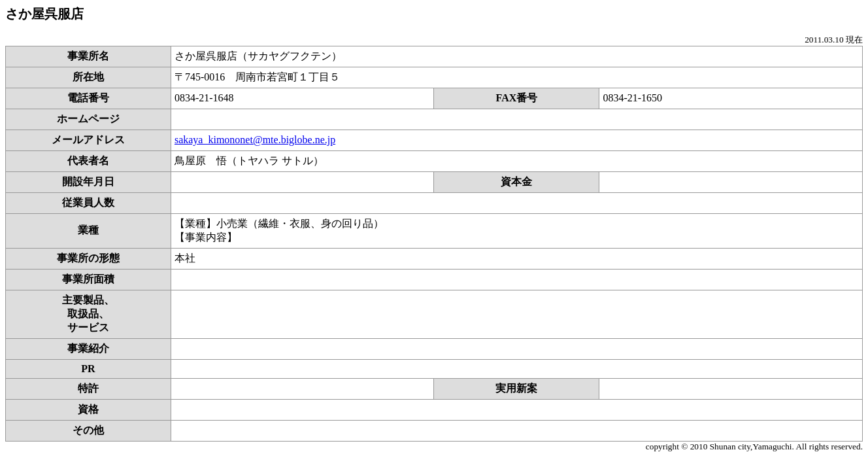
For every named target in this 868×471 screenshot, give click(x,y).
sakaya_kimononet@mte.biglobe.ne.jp (255, 140)
